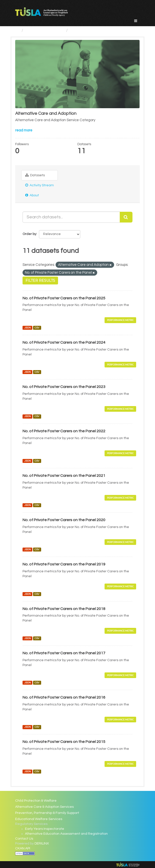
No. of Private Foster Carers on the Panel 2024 (64, 342)
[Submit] (126, 217)
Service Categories (45, 30)
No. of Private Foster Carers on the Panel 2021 (64, 476)
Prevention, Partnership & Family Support (47, 813)
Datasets (35, 175)
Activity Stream (40, 185)
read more (24, 130)
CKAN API (23, 848)
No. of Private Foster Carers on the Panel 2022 (64, 431)
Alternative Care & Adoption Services (44, 807)
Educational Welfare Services (39, 819)
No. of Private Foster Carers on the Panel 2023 (64, 387)
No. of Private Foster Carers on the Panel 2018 (64, 609)
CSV (37, 328)
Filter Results (40, 281)
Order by (29, 234)
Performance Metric (120, 320)
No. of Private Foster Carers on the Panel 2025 (64, 298)
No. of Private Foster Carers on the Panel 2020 (64, 520)
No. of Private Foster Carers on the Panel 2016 (64, 697)
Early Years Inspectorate (45, 829)
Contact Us (24, 839)
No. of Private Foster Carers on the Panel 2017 (64, 653)
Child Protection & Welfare (36, 801)
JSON (28, 328)
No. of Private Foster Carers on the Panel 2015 (64, 742)
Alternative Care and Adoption (101, 30)
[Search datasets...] (71, 217)
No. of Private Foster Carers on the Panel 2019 (64, 564)
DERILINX (42, 844)
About (32, 195)
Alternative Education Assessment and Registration (66, 834)
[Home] (17, 30)
